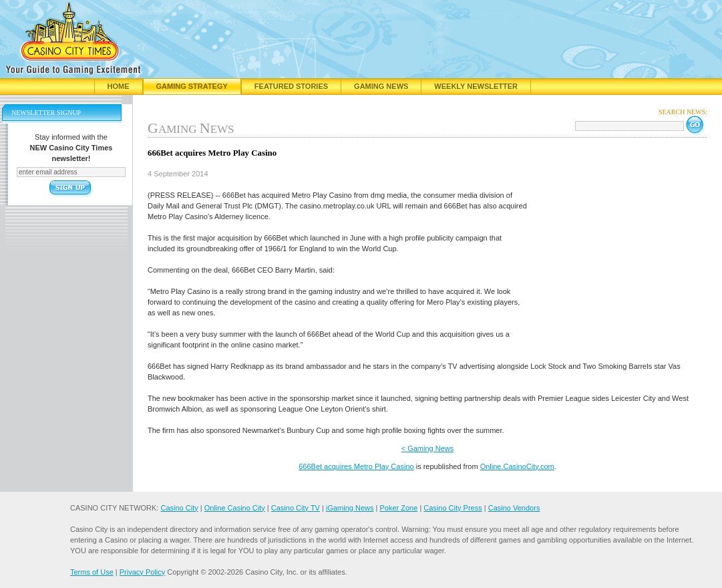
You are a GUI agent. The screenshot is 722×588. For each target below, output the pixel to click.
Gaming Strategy (192, 86)
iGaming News (350, 508)
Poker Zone (398, 508)
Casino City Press (453, 508)
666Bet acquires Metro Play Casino (356, 466)
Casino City (179, 508)
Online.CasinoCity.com (517, 466)
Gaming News (381, 86)
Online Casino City (235, 508)
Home (119, 86)
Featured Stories (291, 86)
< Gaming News (428, 448)
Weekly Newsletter (476, 86)
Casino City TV (296, 508)
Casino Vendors (514, 508)
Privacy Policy (142, 572)
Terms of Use (92, 572)
